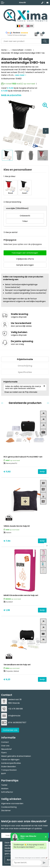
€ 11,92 (7, 472)
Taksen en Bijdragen (10, 760)
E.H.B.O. (29, 50)
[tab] (25, 359)
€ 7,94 (7, 541)
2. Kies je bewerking (12, 202)
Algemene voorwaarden (12, 803)
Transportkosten (9, 770)
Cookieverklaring (9, 807)
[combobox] (21, 41)
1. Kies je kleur (10, 176)
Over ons (5, 746)
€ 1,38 (7, 610)
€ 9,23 (7, 679)
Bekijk (42, 472)
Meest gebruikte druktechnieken (16, 756)
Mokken (5, 789)
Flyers (4, 753)
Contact (5, 742)
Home (4, 50)
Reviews (17, 33)
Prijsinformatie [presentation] (25, 359)
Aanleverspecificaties (11, 763)
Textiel (4, 785)
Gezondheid (18, 50)
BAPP (4, 774)
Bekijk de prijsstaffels (11, 95)
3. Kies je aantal (10, 232)
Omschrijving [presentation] (25, 366)
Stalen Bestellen (9, 767)
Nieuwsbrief (6, 749)
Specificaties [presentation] (25, 372)
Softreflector (7, 792)
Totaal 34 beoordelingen (17, 35)
